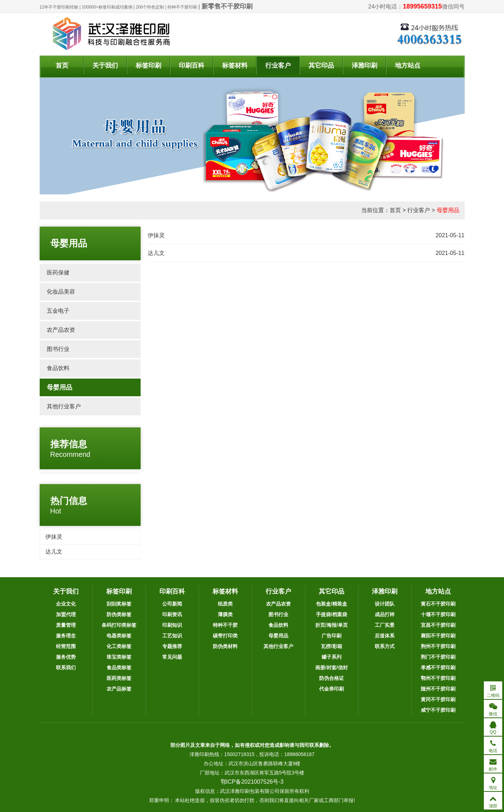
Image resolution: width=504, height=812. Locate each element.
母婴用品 (448, 210)
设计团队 (385, 604)
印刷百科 (192, 66)
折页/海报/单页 (332, 625)
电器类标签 (119, 636)
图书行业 (58, 349)
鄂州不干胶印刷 (438, 678)
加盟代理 (66, 614)
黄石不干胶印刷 (438, 604)
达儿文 (54, 552)
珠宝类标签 (119, 657)
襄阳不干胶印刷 (438, 636)
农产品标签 (119, 689)
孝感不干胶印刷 (438, 668)
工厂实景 (385, 625)
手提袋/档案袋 (332, 614)
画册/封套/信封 (332, 668)
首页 (62, 66)
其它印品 (321, 66)
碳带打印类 (225, 636)
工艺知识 (172, 636)
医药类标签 (119, 678)
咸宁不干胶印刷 (438, 710)
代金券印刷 (332, 689)
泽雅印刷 (364, 66)
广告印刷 (332, 636)
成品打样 (385, 614)
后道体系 (385, 636)
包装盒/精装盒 (332, 604)
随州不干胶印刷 (438, 689)
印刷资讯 (172, 614)
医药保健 (58, 272)
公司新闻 (172, 604)
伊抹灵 (54, 537)
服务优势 (66, 657)
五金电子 (58, 311)
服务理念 (66, 636)
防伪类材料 (225, 646)
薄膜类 (225, 614)
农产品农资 (61, 330)
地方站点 (408, 66)
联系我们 (66, 668)
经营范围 (66, 646)
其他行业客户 (64, 406)
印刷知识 (172, 625)
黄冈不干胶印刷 (438, 699)
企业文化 (66, 604)
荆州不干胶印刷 (438, 646)
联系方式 (385, 646)
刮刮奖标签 (119, 604)
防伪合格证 (332, 678)
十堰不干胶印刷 (438, 614)
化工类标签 (119, 646)
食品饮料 (58, 368)
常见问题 (172, 657)
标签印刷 (148, 66)
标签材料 (235, 66)
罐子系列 (332, 657)
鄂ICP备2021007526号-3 (252, 782)
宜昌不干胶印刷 (438, 625)
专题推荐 (172, 646)
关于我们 (105, 66)
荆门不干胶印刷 (438, 657)
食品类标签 (119, 668)
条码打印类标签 (119, 625)
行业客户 (278, 66)
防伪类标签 (119, 614)
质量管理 (66, 625)
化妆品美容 (61, 292)
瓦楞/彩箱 (332, 646)
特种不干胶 (225, 625)
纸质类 (225, 604)
